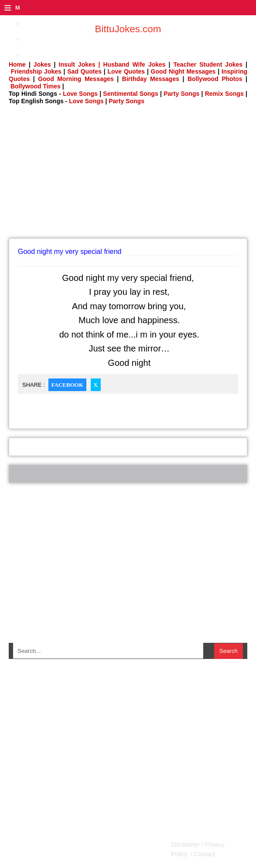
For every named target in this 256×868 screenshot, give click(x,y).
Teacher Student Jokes (208, 64)
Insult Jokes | (80, 64)
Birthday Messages (151, 79)
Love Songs (80, 94)
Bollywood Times (36, 86)
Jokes (42, 64)
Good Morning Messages (76, 79)
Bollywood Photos (215, 79)
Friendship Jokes (36, 71)
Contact (204, 854)
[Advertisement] (132, 174)
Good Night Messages (183, 71)
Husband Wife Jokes (136, 64)
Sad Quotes (84, 71)
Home (17, 64)
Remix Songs (224, 94)
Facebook (67, 385)
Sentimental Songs (130, 94)
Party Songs (181, 94)
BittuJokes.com (128, 29)
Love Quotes (126, 71)
